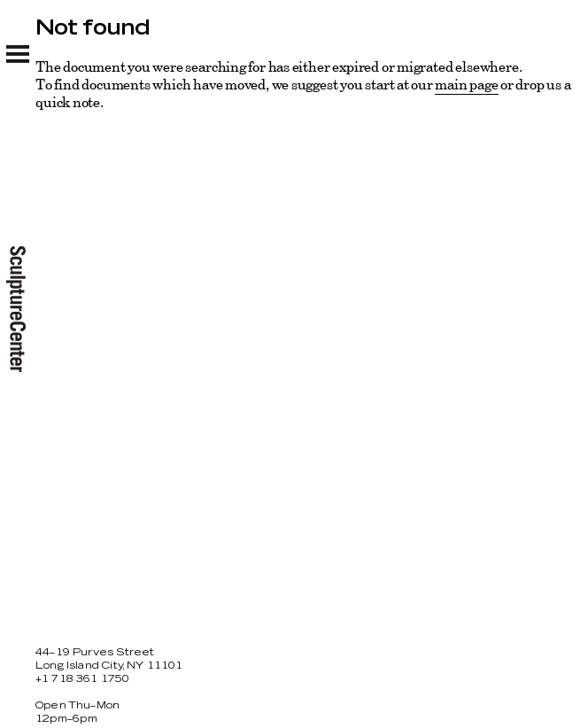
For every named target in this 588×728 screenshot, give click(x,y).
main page (466, 84)
